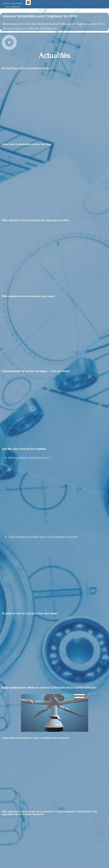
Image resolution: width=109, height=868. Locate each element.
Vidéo (5, 688)
